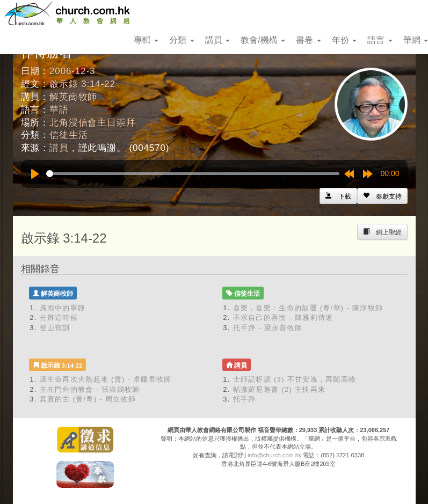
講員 (217, 40)
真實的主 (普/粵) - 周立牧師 (88, 399)
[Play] (35, 174)
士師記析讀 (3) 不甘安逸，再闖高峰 (295, 379)
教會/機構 (263, 40)
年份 (344, 40)
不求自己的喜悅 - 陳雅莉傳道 (283, 317)
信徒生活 (68, 135)
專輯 (146, 40)
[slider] (193, 174)
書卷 (308, 40)
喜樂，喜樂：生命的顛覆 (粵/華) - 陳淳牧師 (308, 308)
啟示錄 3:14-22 (82, 84)
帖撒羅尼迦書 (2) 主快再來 (280, 389)
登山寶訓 (55, 328)
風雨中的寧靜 (63, 308)
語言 (380, 40)
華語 (59, 110)
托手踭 (245, 399)
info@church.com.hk (274, 455)
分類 (182, 40)
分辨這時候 (59, 317)
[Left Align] (382, 196)
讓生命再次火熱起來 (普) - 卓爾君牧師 (106, 379)
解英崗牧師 (73, 97)
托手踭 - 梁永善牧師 (268, 328)
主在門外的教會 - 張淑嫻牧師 (90, 389)
